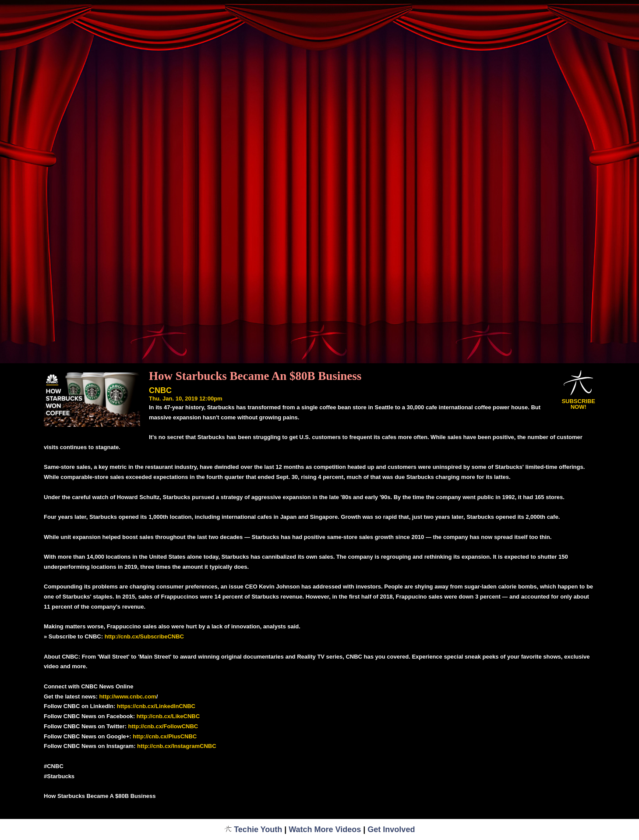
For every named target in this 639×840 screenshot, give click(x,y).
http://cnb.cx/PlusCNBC (165, 736)
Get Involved (391, 829)
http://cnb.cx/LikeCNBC (168, 716)
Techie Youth (253, 829)
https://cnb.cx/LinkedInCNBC (156, 706)
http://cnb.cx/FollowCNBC (163, 726)
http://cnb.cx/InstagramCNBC (177, 746)
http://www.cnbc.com (127, 696)
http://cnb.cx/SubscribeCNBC (144, 636)
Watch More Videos (325, 829)
